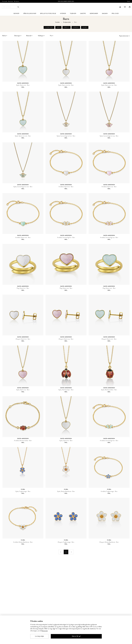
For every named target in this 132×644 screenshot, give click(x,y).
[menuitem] (16, 13)
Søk (18, 7)
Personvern (45, 631)
